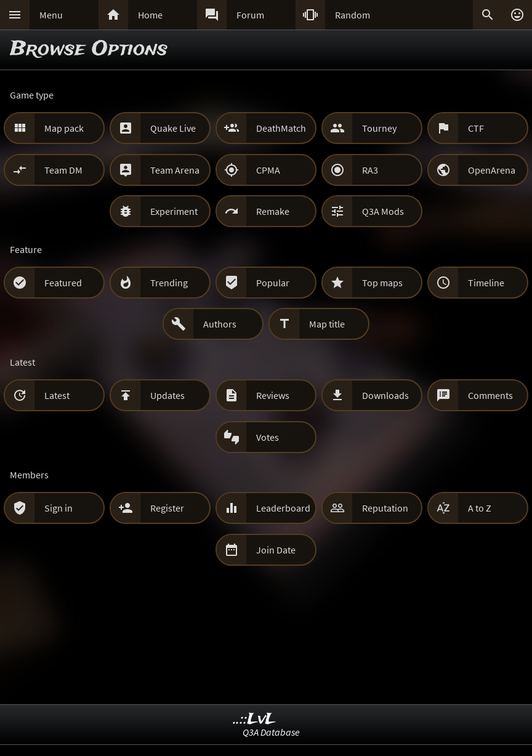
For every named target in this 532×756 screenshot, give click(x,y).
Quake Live (173, 128)
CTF (476, 128)
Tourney (379, 128)
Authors (220, 324)
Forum (250, 15)
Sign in (58, 508)
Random (353, 15)
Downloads (385, 395)
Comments (490, 395)
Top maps (382, 283)
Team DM (63, 170)
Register (167, 508)
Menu (51, 15)
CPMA (268, 170)
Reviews (273, 395)
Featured (63, 283)
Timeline (486, 283)
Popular (273, 283)
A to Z (480, 508)
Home (150, 15)
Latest (57, 395)
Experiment (174, 211)
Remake (273, 211)
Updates (167, 395)
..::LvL (255, 719)
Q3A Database (271, 732)
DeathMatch (281, 128)
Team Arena (175, 170)
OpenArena (492, 170)
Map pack (64, 128)
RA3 (370, 170)
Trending (169, 283)
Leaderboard (283, 508)
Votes (268, 437)
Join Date (276, 550)
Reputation (385, 508)
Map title (327, 324)
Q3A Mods (383, 211)
